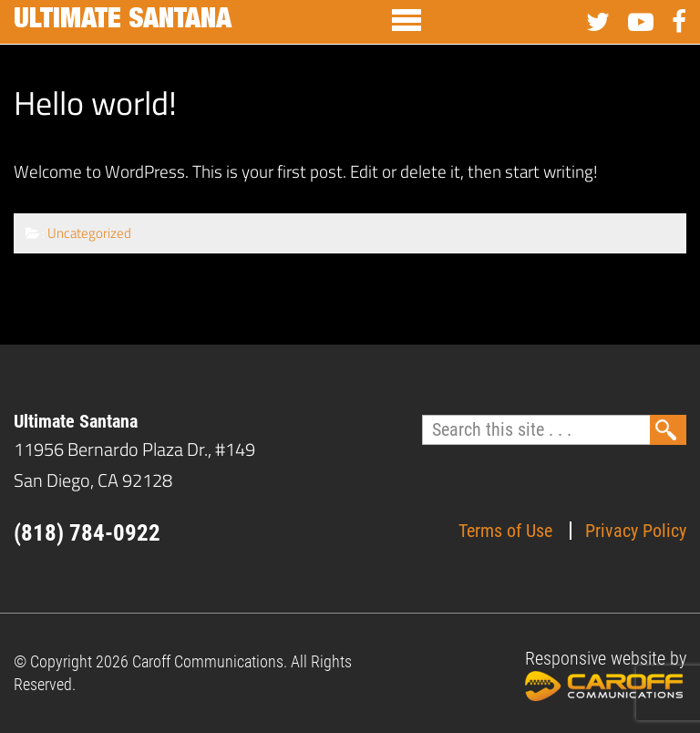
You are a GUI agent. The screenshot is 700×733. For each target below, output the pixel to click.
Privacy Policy (636, 531)
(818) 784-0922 (87, 533)
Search (668, 430)
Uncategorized (89, 233)
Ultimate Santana (123, 22)
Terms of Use (505, 531)
